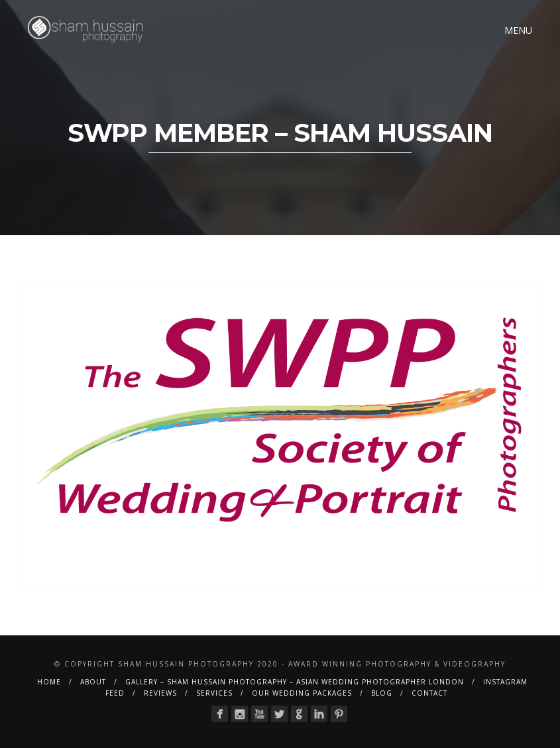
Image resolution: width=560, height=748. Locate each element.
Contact (429, 693)
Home (49, 682)
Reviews (160, 693)
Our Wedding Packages (302, 693)
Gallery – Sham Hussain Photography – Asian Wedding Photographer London (295, 682)
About (93, 682)
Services (214, 693)
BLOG (382, 693)
